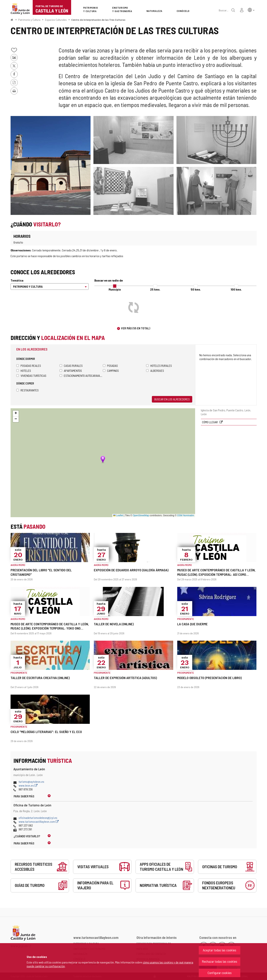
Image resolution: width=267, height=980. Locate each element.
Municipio (115, 289)
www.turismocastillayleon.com (39, 821)
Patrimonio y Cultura (29, 20)
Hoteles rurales (159, 366)
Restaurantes (27, 390)
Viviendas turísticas (31, 376)
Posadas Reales (29, 366)
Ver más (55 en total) (136, 328)
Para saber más (24, 796)
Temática (17, 280)
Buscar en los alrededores (172, 399)
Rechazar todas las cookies (220, 961)
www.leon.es (28, 785)
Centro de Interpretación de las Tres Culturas (98, 20)
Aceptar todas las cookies (220, 950)
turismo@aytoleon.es (31, 782)
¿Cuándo (27, 836)
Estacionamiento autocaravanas (81, 376)
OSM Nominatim (185, 515)
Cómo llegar (210, 422)
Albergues (155, 371)
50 (196, 289)
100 (236, 289)
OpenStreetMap (141, 515)
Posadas (110, 366)
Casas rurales (71, 366)
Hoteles (24, 371)
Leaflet (118, 515)
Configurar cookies (220, 973)
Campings (111, 371)
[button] (251, 10)
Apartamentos (71, 371)
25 (155, 289)
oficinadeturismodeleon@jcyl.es (38, 818)
